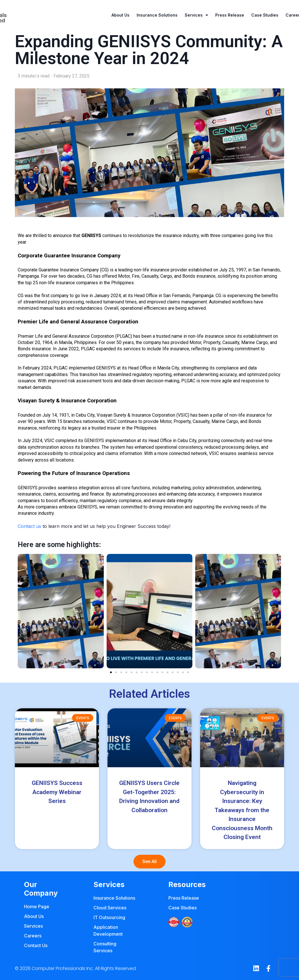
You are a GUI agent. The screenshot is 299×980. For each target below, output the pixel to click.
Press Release (230, 15)
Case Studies (265, 15)
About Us (120, 15)
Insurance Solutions (157, 15)
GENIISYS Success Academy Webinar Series (57, 792)
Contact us (29, 526)
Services (196, 15)
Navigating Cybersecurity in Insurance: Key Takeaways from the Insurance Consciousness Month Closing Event (242, 810)
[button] (111, 672)
